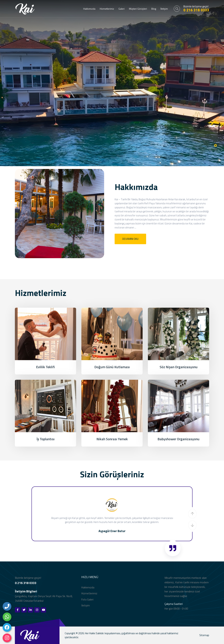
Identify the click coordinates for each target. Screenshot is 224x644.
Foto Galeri (87, 600)
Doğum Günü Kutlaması (112, 367)
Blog (154, 9)
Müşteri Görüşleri (138, 9)
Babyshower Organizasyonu (178, 439)
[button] (192, 514)
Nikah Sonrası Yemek (112, 439)
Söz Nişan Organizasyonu (179, 367)
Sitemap (204, 636)
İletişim (164, 9)
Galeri (122, 9)
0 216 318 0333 (196, 10)
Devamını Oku (130, 239)
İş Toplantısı (46, 439)
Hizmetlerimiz (107, 9)
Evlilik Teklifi (45, 367)
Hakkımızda (89, 9)
